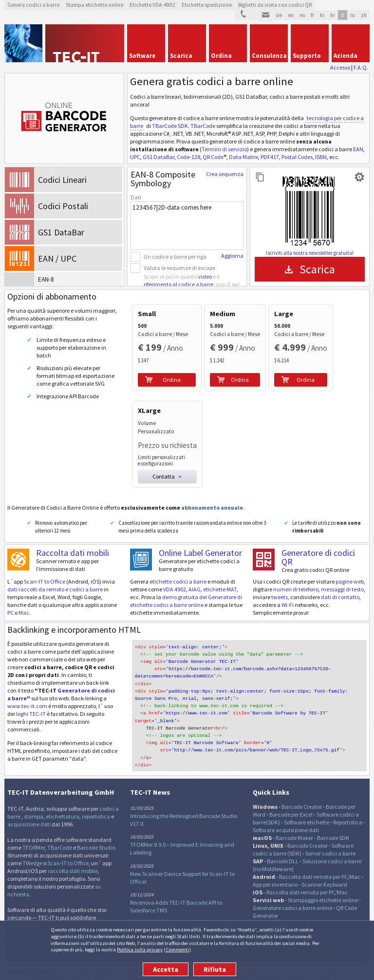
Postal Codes (297, 157)
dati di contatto (340, 584)
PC (10, 600)
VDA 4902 (175, 577)
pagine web (350, 569)
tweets (280, 584)
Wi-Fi (288, 592)
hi (322, 15)
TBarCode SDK (170, 126)
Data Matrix (243, 157)
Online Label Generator (200, 540)
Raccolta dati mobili (73, 540)
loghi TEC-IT (31, 701)
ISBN (321, 157)
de (279, 15)
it (343, 15)
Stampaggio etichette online (323, 879)
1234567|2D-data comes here (187, 226)
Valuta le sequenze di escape (179, 268)
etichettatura (63, 795)
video (205, 276)
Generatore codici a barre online (293, 887)
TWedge (32, 842)
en (291, 15)
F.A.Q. (361, 67)
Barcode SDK (333, 817)
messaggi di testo (342, 577)
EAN (358, 149)
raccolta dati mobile (73, 850)
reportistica (96, 795)
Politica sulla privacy (140, 949)
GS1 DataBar (159, 157)
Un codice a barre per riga (175, 257)
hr (333, 15)
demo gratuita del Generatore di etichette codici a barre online (186, 588)
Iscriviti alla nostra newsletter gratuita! (310, 253)
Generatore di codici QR (318, 544)
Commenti (177, 949)
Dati (136, 197)
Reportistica (348, 801)
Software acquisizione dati (286, 809)
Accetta (166, 969)
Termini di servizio (224, 149)
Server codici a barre (330, 832)
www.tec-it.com (27, 693)
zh (364, 15)
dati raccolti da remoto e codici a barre (55, 577)
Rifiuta (215, 969)
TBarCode (203, 126)
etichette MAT (220, 577)
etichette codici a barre (178, 569)
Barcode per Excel (291, 793)
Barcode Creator (302, 786)
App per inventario (275, 864)
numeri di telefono (296, 577)
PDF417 (270, 157)
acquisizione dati (29, 803)
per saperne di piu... (154, 903)
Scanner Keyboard (324, 864)
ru (353, 15)
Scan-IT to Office (45, 569)
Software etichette (307, 801)
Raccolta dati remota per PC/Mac (320, 856)
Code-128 (188, 157)
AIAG (195, 577)
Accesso (340, 67)
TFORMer (34, 827)
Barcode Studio (96, 827)
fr (312, 15)
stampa (34, 795)
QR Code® (215, 157)
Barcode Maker (294, 817)
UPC (135, 157)
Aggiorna (232, 256)
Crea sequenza (225, 174)
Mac (24, 600)
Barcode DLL (283, 840)
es (302, 15)
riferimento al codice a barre (178, 284)
